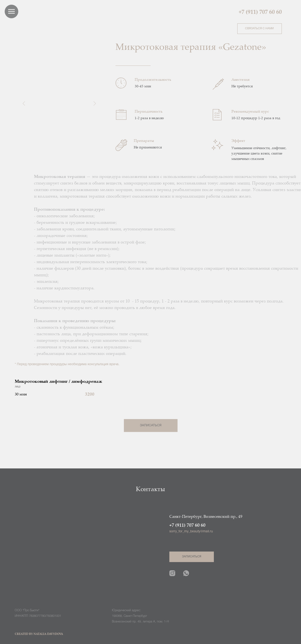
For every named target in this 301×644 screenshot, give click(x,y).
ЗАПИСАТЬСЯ (150, 425)
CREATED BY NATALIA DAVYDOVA (39, 634)
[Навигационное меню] (11, 11)
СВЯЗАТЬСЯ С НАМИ (259, 28)
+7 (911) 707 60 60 (260, 13)
